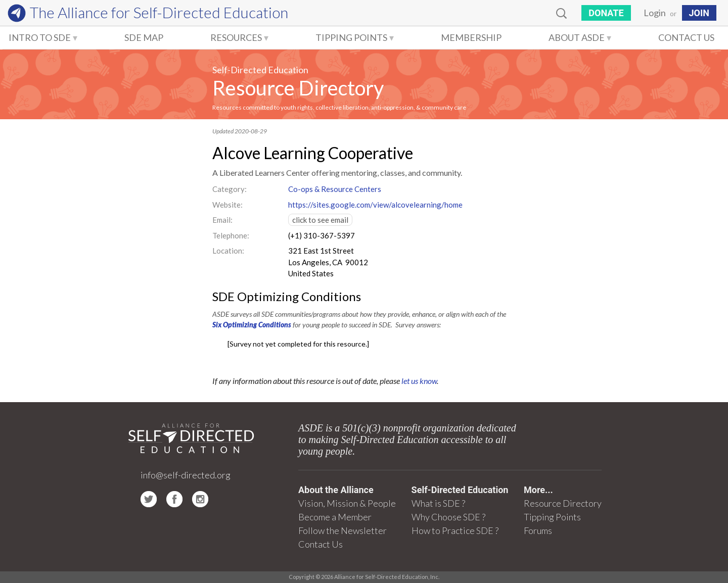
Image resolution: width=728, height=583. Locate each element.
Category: (230, 189)
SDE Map (144, 37)
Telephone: (231, 235)
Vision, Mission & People (347, 503)
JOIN (699, 13)
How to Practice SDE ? (455, 530)
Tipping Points (351, 37)
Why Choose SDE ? (448, 517)
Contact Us (686, 37)
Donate (606, 13)
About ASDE (577, 37)
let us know (419, 381)
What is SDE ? (438, 503)
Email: (222, 220)
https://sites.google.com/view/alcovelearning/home (375, 205)
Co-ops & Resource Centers (335, 189)
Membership (471, 37)
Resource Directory (298, 88)
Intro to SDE (40, 37)
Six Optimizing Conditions (252, 325)
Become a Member (335, 517)
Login (655, 13)
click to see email (320, 220)
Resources (236, 37)
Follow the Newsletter (343, 530)
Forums (538, 530)
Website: (227, 205)
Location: (228, 251)
